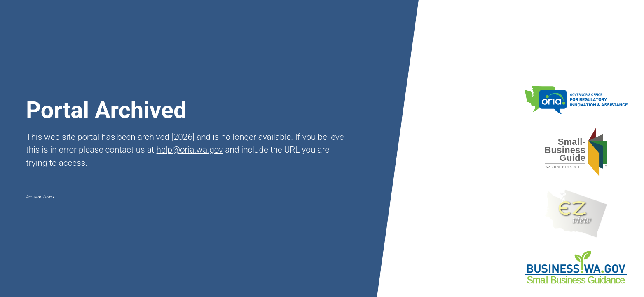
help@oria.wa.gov (190, 150)
